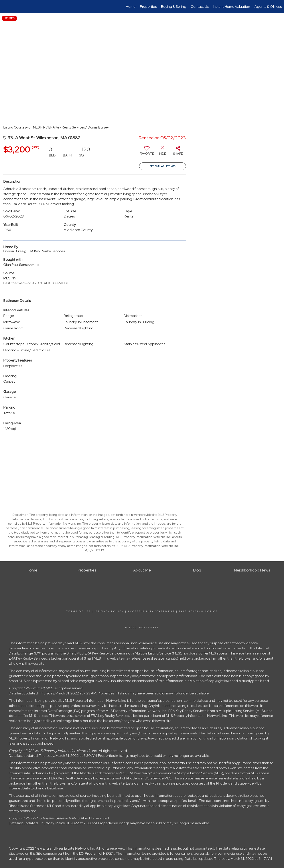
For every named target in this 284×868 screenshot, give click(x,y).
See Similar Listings (163, 166)
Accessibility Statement (151, 611)
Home (131, 7)
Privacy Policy (110, 611)
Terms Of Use (79, 611)
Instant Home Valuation (232, 7)
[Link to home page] (6, 7)
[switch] (147, 152)
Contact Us (200, 7)
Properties (148, 7)
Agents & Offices (268, 7)
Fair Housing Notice (198, 611)
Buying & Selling (174, 7)
